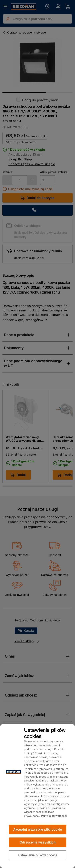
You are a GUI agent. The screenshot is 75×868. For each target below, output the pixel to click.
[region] (37, 796)
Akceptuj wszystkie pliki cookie (38, 829)
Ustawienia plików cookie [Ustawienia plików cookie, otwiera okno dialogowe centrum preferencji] (38, 855)
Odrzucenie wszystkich (37, 842)
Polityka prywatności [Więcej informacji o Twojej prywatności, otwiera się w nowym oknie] (54, 816)
